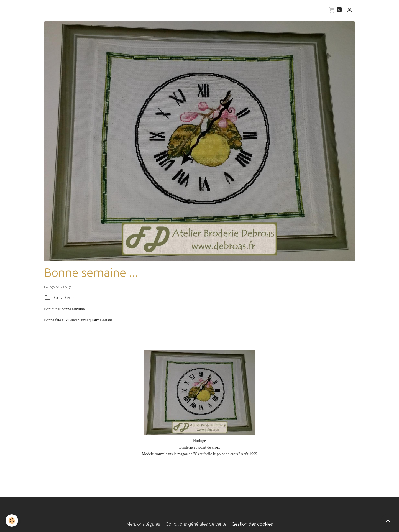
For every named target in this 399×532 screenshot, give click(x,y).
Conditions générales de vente (196, 524)
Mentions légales (143, 524)
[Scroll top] (388, 521)
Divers (69, 298)
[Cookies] (12, 521)
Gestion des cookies (252, 524)
